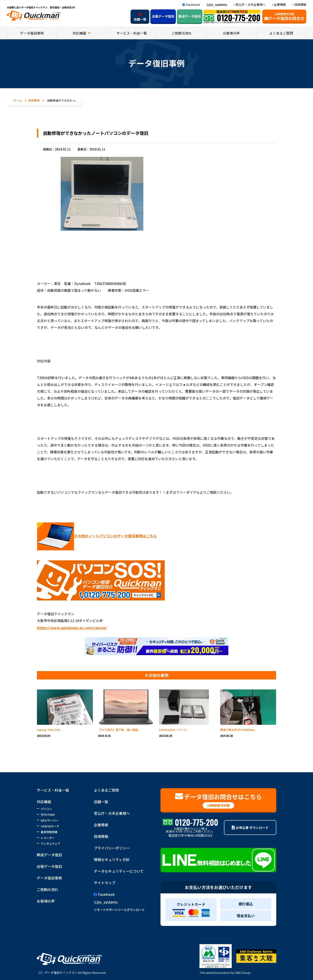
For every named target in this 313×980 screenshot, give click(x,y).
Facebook (191, 4)
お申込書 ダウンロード (250, 828)
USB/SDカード (50, 826)
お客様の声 (231, 33)
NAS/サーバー (50, 820)
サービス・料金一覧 (132, 33)
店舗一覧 (140, 17)
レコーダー (48, 838)
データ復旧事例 (32, 33)
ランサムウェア (51, 844)
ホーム (18, 100)
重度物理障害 (49, 832)
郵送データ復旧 (190, 16)
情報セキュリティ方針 (112, 859)
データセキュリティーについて (119, 871)
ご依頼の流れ (181, 33)
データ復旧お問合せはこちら (218, 800)
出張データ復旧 (163, 16)
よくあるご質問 (281, 33)
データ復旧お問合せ (284, 17)
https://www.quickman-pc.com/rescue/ (72, 628)
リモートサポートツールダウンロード (119, 910)
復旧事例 (34, 100)
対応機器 (80, 33)
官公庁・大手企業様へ (251, 4)
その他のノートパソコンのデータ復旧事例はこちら (97, 536)
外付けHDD (48, 815)
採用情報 (300, 4)
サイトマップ (105, 883)
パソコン (46, 809)
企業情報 (280, 4)
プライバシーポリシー (112, 848)
